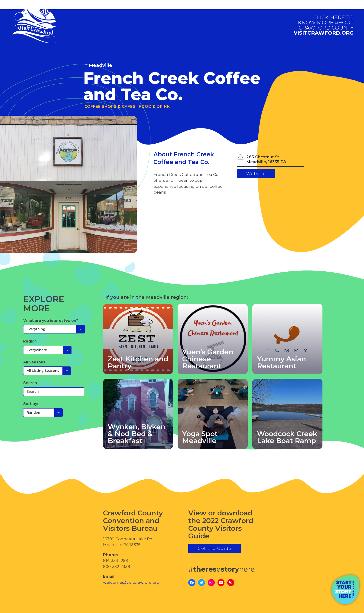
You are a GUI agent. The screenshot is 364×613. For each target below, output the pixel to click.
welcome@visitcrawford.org (131, 582)
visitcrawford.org (324, 25)
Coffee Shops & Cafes (110, 107)
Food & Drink (154, 107)
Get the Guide (214, 548)
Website (256, 174)
